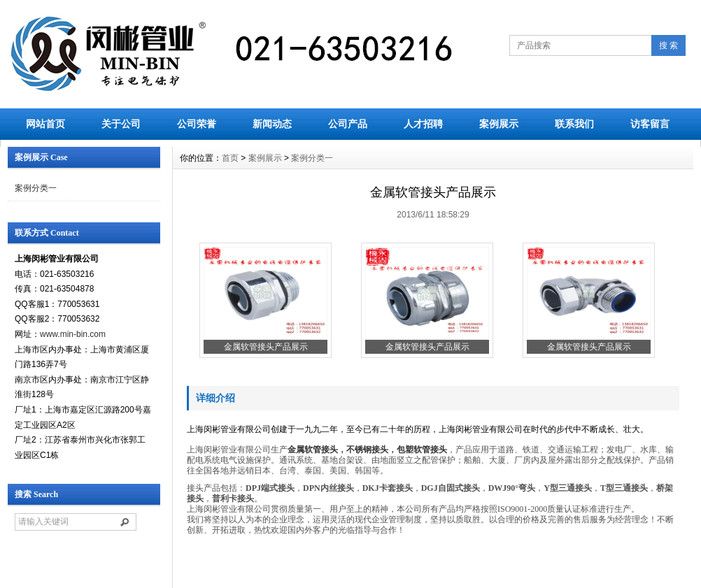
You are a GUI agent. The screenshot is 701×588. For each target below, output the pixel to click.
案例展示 (499, 124)
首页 (230, 158)
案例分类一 (36, 188)
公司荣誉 (197, 124)
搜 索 (668, 45)
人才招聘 (423, 124)
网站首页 (45, 124)
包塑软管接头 (422, 450)
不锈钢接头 (367, 450)
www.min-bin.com (73, 334)
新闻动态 (272, 124)
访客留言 (650, 124)
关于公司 (121, 124)
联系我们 (574, 124)
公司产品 (348, 124)
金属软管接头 (313, 450)
